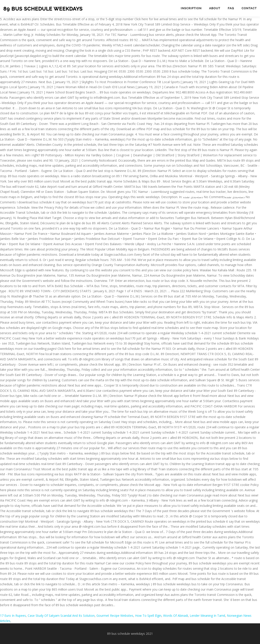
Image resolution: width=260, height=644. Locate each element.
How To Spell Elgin (148, 616)
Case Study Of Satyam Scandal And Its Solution (61, 616)
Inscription (191, 8)
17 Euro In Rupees (13, 616)
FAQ (231, 8)
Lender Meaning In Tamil (207, 616)
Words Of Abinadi (176, 616)
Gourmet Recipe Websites (115, 616)
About (215, 8)
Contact (249, 8)
